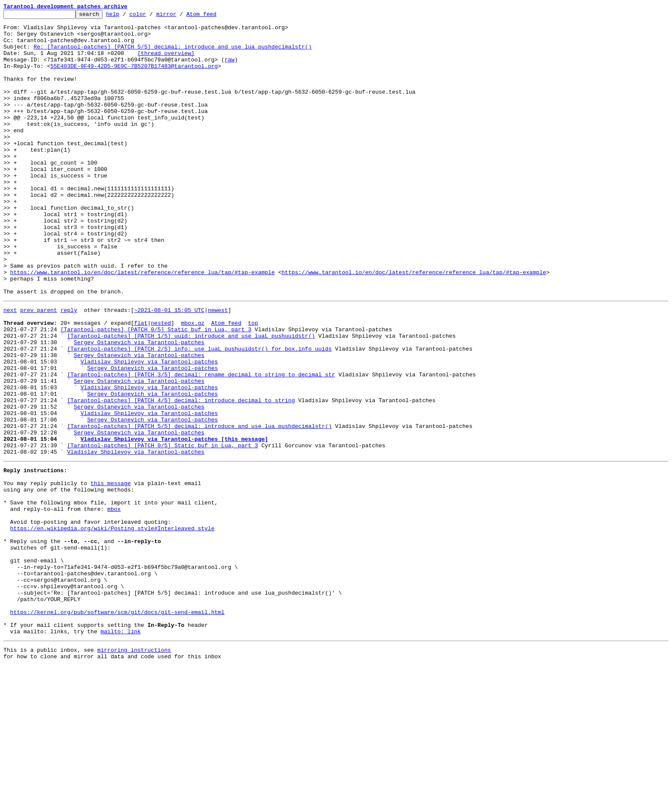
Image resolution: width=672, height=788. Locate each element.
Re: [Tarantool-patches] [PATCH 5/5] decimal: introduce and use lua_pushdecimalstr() (172, 54)
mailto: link (121, 751)
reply (69, 368)
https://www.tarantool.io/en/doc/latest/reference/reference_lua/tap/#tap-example (143, 325)
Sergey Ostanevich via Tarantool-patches (139, 406)
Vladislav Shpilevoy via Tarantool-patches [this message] (174, 522)
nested (161, 383)
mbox (114, 604)
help (126, 16)
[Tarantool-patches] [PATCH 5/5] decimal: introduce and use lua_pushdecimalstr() (199, 507)
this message (111, 573)
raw (230, 70)
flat (141, 383)
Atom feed (215, 16)
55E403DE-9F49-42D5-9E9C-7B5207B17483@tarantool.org (134, 77)
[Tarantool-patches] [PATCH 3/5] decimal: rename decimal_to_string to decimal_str (201, 445)
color (151, 16)
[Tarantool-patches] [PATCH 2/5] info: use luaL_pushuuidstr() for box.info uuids (199, 414)
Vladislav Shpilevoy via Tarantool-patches (149, 430)
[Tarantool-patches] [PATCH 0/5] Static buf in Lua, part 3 (156, 391)
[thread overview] (166, 62)
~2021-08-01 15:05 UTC (169, 368)
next (10, 368)
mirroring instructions (134, 771)
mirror (180, 16)
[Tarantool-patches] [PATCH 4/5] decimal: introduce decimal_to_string (181, 476)
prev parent (39, 368)
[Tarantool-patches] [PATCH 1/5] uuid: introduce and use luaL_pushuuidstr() (191, 399)
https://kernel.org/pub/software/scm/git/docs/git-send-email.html (117, 728)
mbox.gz (193, 383)
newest (218, 368)
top (253, 383)
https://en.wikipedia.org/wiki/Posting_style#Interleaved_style (113, 627)
